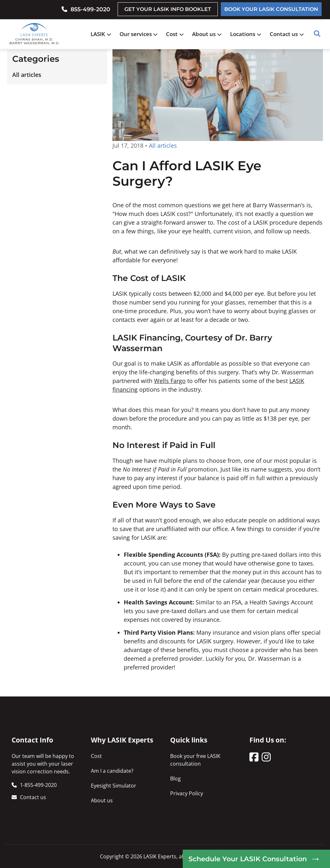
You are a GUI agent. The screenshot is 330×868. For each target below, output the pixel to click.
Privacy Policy (187, 793)
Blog (175, 779)
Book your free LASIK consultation (195, 760)
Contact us (288, 34)
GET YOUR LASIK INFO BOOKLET (168, 9)
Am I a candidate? (112, 771)
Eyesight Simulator (114, 786)
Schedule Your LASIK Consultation (248, 859)
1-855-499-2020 (38, 785)
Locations (247, 34)
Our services (140, 34)
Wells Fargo (170, 381)
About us (209, 34)
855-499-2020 (90, 9)
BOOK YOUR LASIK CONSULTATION (271, 9)
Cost (176, 34)
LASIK (102, 34)
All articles (27, 75)
